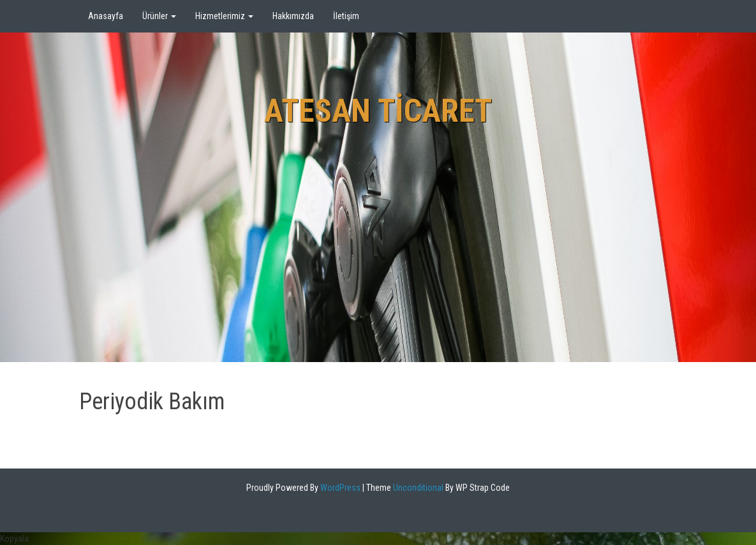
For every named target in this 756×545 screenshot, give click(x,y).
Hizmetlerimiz (224, 16)
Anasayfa (106, 16)
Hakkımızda (293, 16)
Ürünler (159, 16)
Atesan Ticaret (378, 111)
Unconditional (417, 488)
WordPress (339, 488)
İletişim (346, 16)
